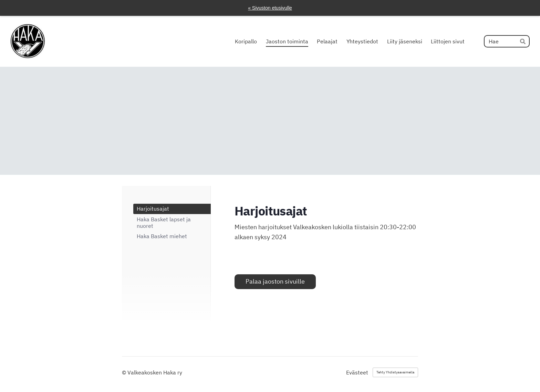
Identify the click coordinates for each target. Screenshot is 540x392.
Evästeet (357, 372)
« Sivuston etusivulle (270, 8)
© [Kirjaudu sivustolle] (125, 372)
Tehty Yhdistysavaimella (395, 372)
